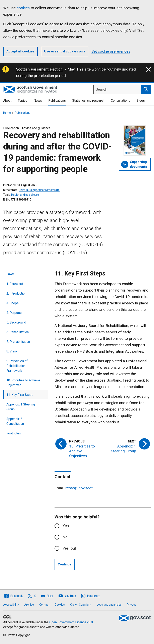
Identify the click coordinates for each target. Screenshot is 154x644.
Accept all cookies (20, 51)
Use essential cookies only (65, 51)
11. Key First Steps (20, 395)
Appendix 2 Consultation (15, 421)
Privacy (132, 605)
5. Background (16, 322)
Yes (66, 526)
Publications (57, 101)
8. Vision (12, 351)
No (65, 537)
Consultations (121, 101)
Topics (23, 101)
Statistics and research (88, 101)
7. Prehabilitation (18, 342)
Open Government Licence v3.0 (71, 622)
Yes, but (69, 548)
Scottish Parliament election (39, 69)
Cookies (60, 605)
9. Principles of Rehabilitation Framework (17, 366)
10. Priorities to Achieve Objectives (23, 383)
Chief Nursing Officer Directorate (39, 190)
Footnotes (14, 433)
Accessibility (11, 605)
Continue (65, 564)
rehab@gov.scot (79, 488)
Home (7, 113)
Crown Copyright (81, 605)
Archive (29, 605)
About (7, 101)
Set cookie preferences (111, 51)
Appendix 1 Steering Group (21, 407)
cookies (23, 8)
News (38, 101)
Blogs (141, 101)
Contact (44, 605)
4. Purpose (14, 313)
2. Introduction (16, 293)
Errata (10, 274)
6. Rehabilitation (18, 332)
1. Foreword (15, 284)
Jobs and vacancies (109, 605)
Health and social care (25, 195)
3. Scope (13, 303)
